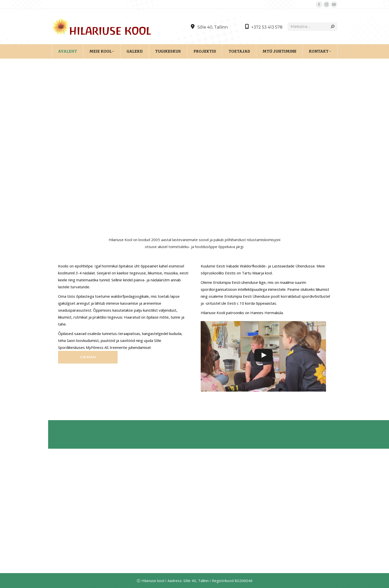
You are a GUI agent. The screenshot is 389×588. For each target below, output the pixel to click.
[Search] (312, 27)
